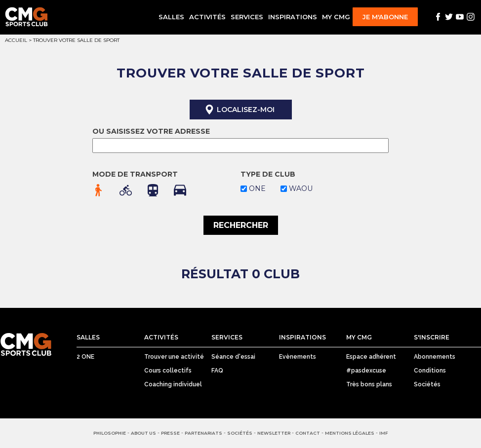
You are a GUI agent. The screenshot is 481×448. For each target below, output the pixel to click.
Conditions (430, 371)
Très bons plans (369, 384)
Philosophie (110, 433)
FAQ (217, 371)
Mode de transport (135, 174)
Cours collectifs (168, 371)
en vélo (126, 190)
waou (301, 188)
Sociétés (427, 384)
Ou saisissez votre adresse (151, 131)
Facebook (438, 17)
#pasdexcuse (366, 371)
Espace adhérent (371, 357)
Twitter (449, 17)
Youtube (460, 17)
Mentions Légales (350, 433)
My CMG (336, 17)
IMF (384, 433)
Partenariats (203, 433)
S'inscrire (432, 337)
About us (143, 433)
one (257, 188)
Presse (170, 433)
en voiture (180, 190)
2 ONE (85, 357)
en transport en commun (153, 190)
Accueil (16, 40)
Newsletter (274, 433)
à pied (99, 190)
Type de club (268, 174)
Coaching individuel (173, 384)
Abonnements (435, 357)
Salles (171, 17)
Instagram (471, 17)
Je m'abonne (385, 17)
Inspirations (293, 17)
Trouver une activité (174, 357)
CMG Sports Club (26, 345)
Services (247, 17)
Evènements (298, 357)
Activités (207, 17)
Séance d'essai (233, 357)
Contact (308, 433)
